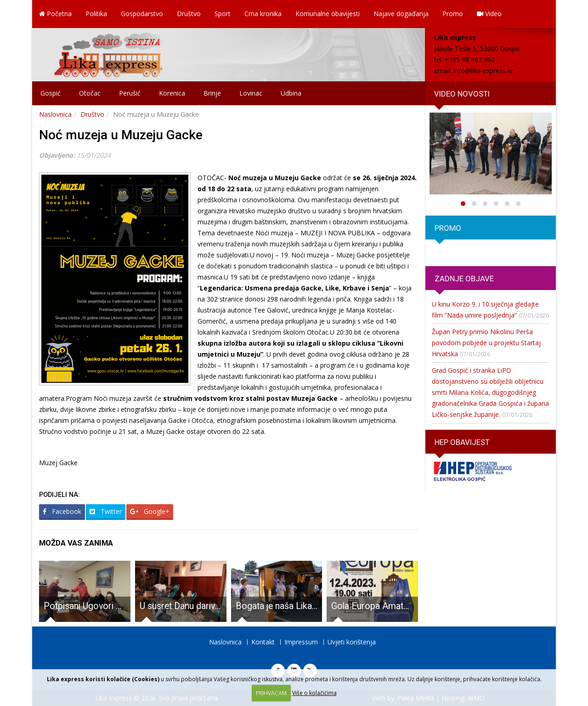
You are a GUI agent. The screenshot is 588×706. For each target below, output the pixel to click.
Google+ (150, 511)
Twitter (106, 511)
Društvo (189, 14)
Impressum (301, 642)
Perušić (130, 93)
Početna (55, 14)
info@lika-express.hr (483, 71)
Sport (223, 14)
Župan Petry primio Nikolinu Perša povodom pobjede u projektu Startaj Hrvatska (486, 343)
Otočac (90, 93)
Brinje (212, 93)
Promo (453, 14)
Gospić (51, 93)
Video (489, 14)
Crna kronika (263, 14)
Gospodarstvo (142, 14)
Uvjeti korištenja (352, 642)
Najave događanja (401, 14)
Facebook (62, 511)
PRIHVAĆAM (271, 693)
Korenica (172, 93)
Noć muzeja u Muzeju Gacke (121, 135)
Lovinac (251, 93)
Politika (96, 14)
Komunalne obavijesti (328, 14)
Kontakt (263, 642)
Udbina (291, 93)
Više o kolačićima (314, 693)
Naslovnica (55, 114)
